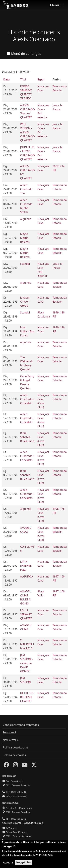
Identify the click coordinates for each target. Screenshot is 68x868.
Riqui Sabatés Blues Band (27, 437)
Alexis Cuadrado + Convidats (27, 399)
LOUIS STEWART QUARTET (26, 614)
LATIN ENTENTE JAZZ (26, 566)
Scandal (25, 264)
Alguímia (26, 219)
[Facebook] (6, 766)
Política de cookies (14, 755)
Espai (41, 79)
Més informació (43, 857)
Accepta (8, 864)
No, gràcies (24, 864)
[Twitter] (34, 766)
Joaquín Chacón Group (25, 302)
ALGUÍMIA (27, 576)
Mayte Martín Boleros (25, 238)
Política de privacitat (15, 747)
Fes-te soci (9, 732)
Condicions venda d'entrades (21, 725)
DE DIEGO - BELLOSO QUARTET (27, 697)
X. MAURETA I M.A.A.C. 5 (27, 644)
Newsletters (10, 740)
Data (6, 79)
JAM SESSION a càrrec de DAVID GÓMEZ (27, 663)
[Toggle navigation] (57, 5)
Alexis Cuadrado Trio (26, 189)
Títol (23, 79)
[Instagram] (15, 766)
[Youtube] (25, 766)
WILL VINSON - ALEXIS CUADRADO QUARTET (27, 132)
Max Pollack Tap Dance (27, 331)
